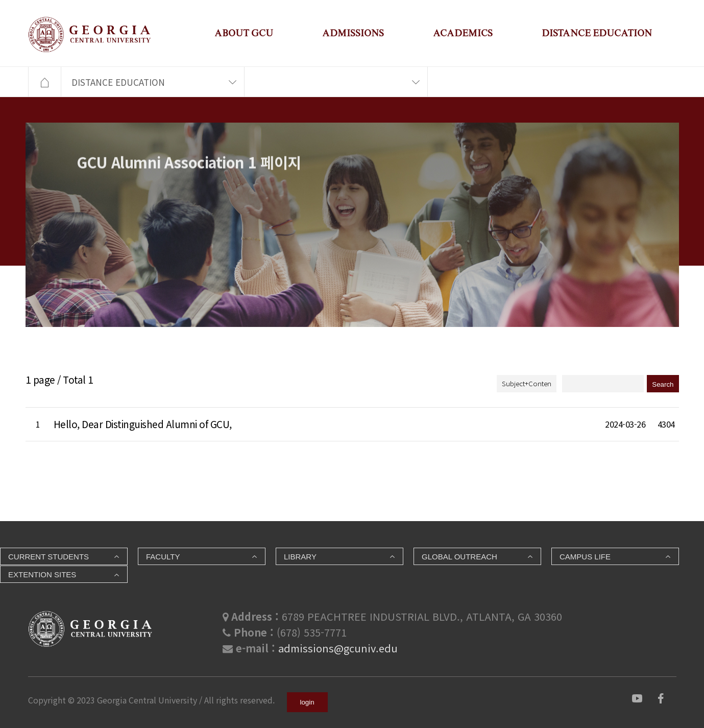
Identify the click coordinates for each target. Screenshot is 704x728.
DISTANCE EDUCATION (597, 33)
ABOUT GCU (244, 33)
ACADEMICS (463, 33)
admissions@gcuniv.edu (338, 648)
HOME (44, 82)
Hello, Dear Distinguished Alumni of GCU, (143, 424)
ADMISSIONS (353, 33)
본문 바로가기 (0, 0)
